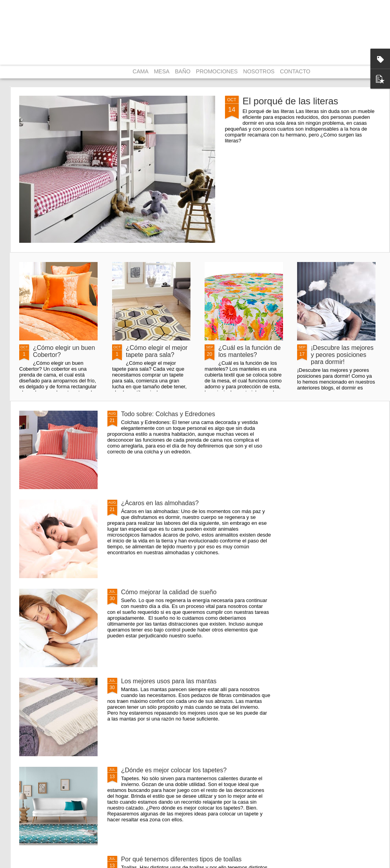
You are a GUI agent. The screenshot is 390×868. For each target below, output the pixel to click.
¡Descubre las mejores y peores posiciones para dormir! (342, 355)
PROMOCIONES (217, 71)
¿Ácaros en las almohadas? (160, 503)
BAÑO (183, 71)
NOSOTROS (259, 71)
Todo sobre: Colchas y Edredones (168, 414)
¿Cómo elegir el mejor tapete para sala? (157, 351)
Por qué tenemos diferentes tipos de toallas (181, 859)
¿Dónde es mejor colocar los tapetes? (174, 770)
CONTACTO (295, 71)
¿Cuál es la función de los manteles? (249, 351)
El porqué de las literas (290, 101)
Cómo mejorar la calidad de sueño (169, 592)
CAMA (140, 71)
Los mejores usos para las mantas (169, 681)
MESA (162, 71)
